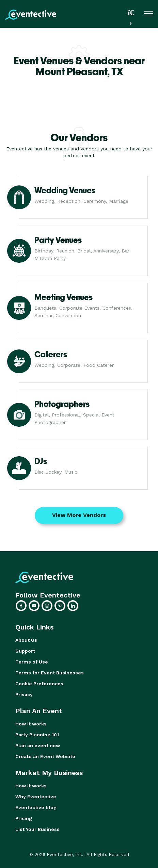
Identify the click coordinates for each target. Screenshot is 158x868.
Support (25, 651)
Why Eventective (36, 797)
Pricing (24, 818)
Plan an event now (38, 746)
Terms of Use (32, 662)
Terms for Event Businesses (50, 673)
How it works (31, 724)
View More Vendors (79, 515)
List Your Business (37, 829)
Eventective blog (36, 807)
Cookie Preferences (39, 684)
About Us (26, 640)
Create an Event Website (45, 756)
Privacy (24, 694)
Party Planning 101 (37, 735)
